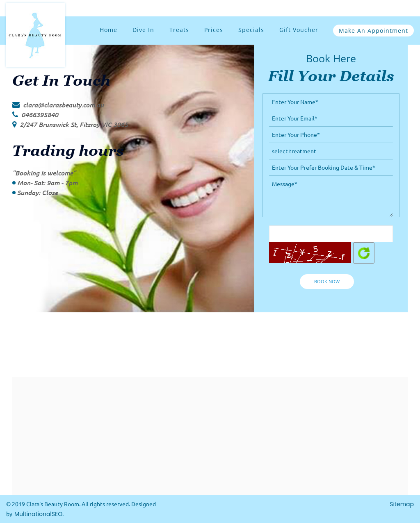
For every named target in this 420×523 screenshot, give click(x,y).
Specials (251, 30)
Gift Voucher (299, 30)
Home (108, 30)
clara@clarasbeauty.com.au (63, 105)
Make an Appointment (373, 31)
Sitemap (402, 504)
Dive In (143, 30)
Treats (179, 30)
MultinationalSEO (38, 514)
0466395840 (40, 115)
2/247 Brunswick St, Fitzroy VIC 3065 (74, 124)
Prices (214, 30)
